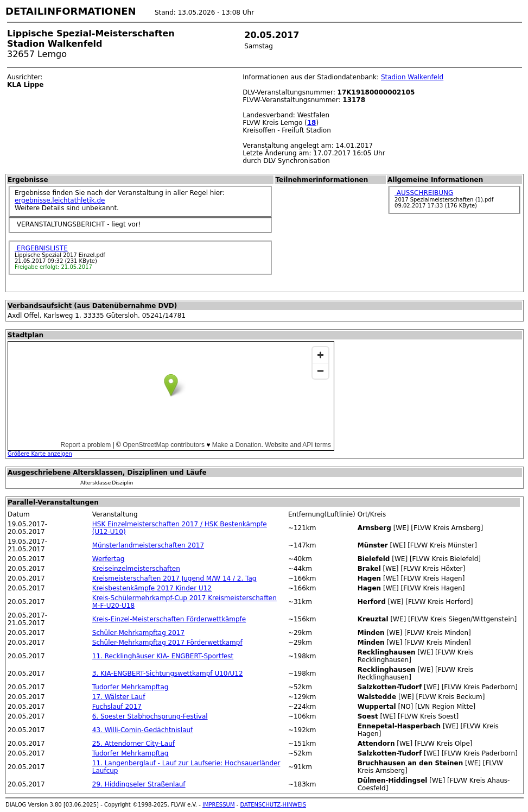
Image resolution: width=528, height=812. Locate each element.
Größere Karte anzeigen (40, 454)
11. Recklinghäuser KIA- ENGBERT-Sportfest (163, 656)
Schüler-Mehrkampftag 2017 (138, 633)
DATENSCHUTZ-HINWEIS (273, 805)
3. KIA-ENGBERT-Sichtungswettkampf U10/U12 (168, 673)
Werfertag (109, 559)
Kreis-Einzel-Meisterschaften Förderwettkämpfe (169, 619)
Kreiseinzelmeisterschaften (136, 569)
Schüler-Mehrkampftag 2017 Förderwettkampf (167, 643)
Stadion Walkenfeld (412, 77)
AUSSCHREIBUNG (424, 193)
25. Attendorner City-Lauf (133, 744)
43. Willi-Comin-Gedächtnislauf (143, 730)
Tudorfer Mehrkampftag (131, 687)
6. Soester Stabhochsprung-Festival (150, 716)
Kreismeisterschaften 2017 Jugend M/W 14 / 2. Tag (174, 578)
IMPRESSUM (219, 805)
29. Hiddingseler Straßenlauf (139, 784)
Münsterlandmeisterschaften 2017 (148, 545)
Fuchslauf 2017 (117, 707)
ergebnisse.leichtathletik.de (60, 200)
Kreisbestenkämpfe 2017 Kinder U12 (152, 588)
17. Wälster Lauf (119, 697)
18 (312, 123)
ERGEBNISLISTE (41, 248)
